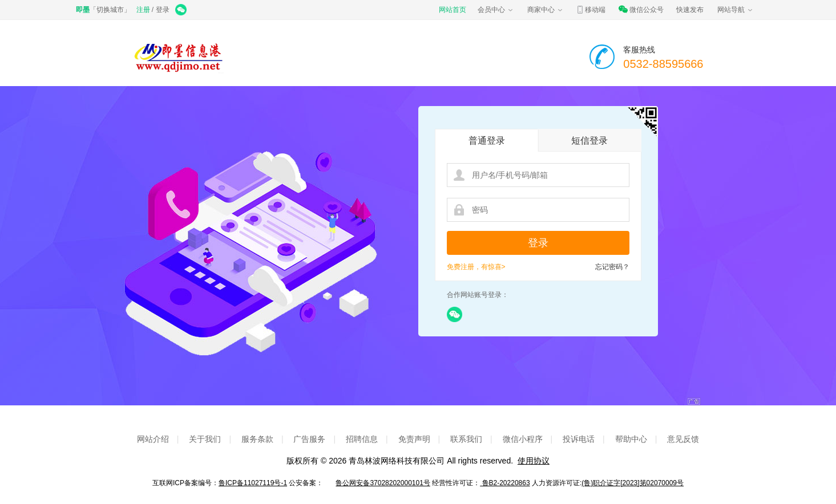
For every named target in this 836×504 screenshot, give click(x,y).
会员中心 (496, 10)
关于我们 (205, 439)
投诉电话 (579, 439)
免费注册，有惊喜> (476, 267)
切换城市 (110, 10)
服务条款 (257, 439)
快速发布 (690, 10)
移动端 (591, 10)
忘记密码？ (612, 267)
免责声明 (414, 439)
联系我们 (466, 439)
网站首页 (453, 10)
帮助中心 (631, 439)
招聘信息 (362, 439)
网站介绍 (153, 439)
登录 (163, 10)
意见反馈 (683, 439)
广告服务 (309, 439)
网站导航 (736, 10)
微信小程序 (523, 439)
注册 (143, 10)
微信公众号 (641, 10)
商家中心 (546, 10)
